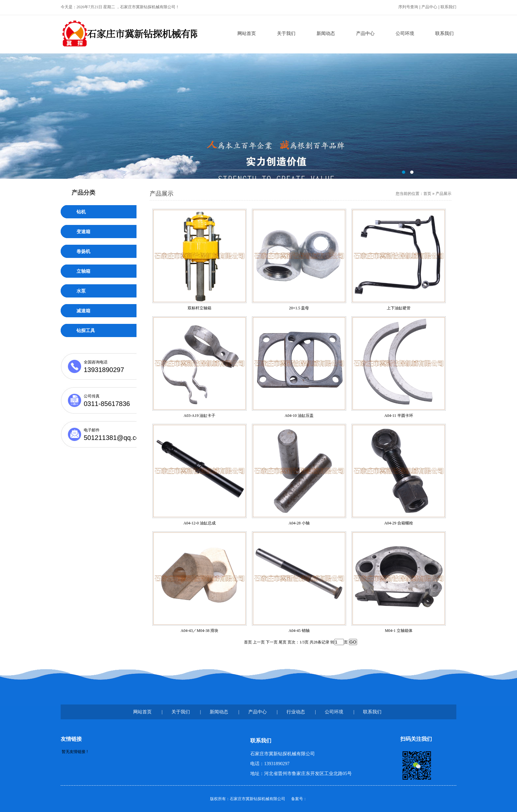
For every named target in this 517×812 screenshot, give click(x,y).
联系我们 (448, 7)
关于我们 (286, 33)
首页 (427, 194)
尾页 (283, 642)
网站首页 (247, 33)
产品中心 (429, 7)
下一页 (272, 642)
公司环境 (405, 33)
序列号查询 (408, 7)
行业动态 (296, 712)
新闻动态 (326, 33)
